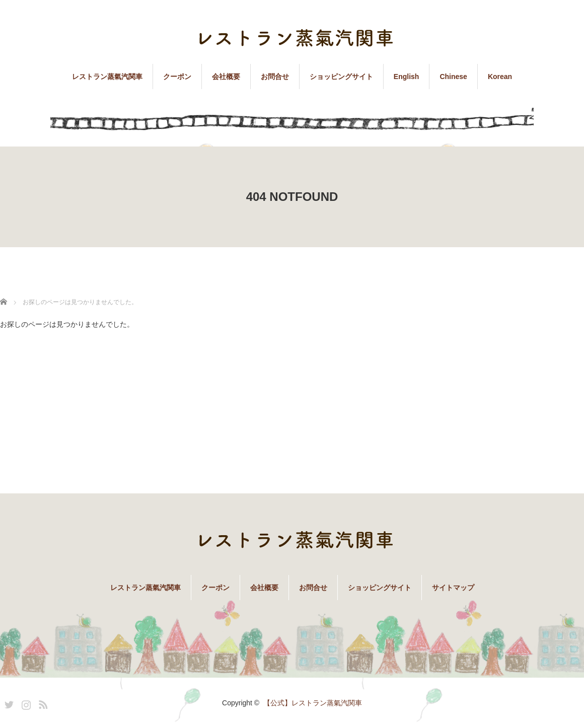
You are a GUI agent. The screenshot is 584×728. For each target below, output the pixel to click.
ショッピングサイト (341, 77)
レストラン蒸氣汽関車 (107, 77)
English (407, 77)
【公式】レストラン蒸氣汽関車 (313, 703)
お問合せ (275, 77)
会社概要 (226, 77)
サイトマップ (453, 588)
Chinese (453, 77)
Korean (500, 77)
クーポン (177, 77)
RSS (42, 703)
